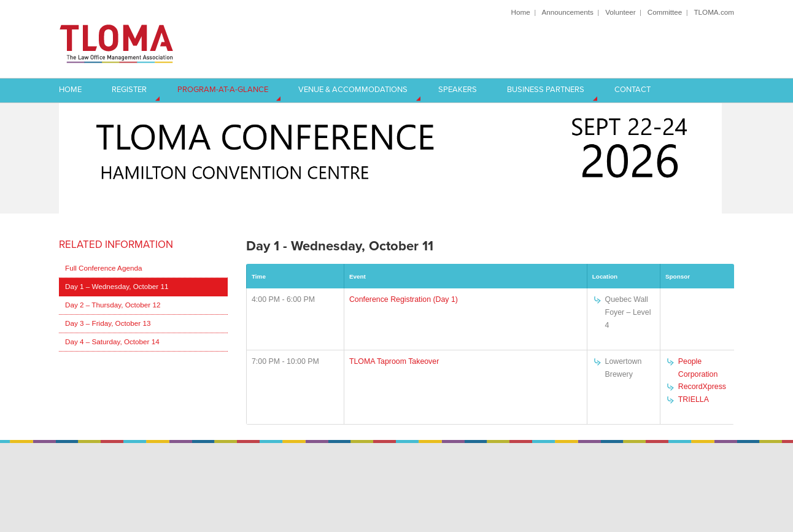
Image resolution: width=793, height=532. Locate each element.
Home (521, 12)
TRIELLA (694, 399)
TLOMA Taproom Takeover (394, 361)
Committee (665, 12)
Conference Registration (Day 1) (404, 299)
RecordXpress (702, 387)
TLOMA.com (714, 12)
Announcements (567, 12)
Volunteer (620, 12)
